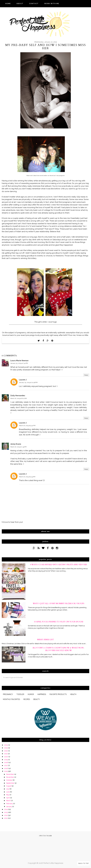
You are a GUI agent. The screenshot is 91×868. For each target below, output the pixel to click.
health (73, 694)
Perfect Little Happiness (53, 863)
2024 (6, 745)
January (9, 806)
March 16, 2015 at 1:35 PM (18, 447)
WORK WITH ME (52, 4)
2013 (6, 812)
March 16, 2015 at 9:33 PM (27, 477)
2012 (6, 815)
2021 (6, 754)
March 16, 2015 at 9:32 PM (27, 426)
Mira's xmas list (45, 640)
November (10, 777)
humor (31, 694)
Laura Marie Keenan (19, 361)
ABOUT (20, 4)
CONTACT (34, 4)
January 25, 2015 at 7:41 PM (19, 363)
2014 (6, 809)
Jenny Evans (16, 444)
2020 (6, 757)
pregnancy (8, 694)
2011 (6, 818)
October (9, 780)
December (10, 774)
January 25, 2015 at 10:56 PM (28, 382)
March (8, 801)
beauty (37, 699)
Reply (86, 375)
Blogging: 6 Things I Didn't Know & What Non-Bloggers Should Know (58, 649)
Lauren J (23, 380)
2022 (6, 751)
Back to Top (84, 863)
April (8, 798)
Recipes (27, 699)
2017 (6, 765)
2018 (6, 762)
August (9, 786)
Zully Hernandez (18, 396)
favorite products (58, 694)
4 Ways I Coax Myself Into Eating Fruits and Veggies (58, 565)
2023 (6, 748)
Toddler (20, 694)
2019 (6, 760)
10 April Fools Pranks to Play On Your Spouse (59, 622)
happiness (42, 694)
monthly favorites (11, 699)
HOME (8, 4)
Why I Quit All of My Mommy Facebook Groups (59, 604)
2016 (6, 768)
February (9, 803)
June (8, 792)
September (10, 783)
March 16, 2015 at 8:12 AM (19, 398)
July (8, 789)
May (8, 795)
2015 (6, 771)
